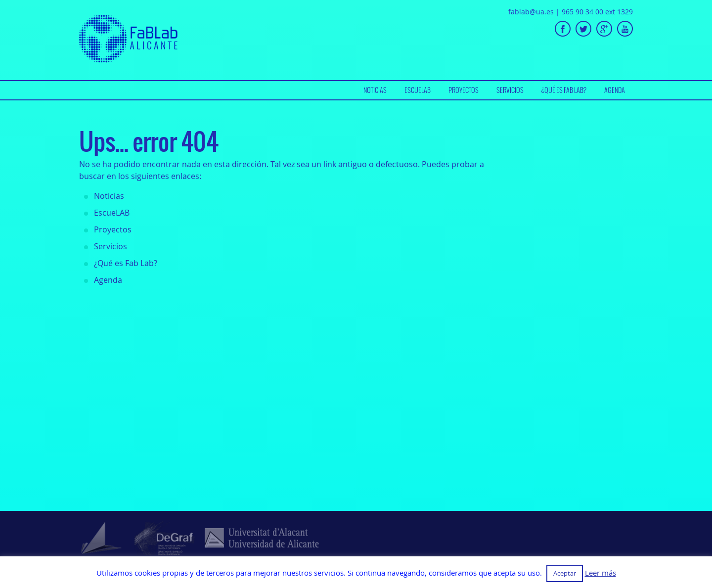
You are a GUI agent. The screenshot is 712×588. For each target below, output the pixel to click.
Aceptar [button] (565, 573)
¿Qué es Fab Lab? (564, 90)
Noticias (375, 90)
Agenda (615, 90)
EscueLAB (418, 90)
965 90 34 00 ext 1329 (597, 12)
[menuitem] (375, 90)
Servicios (510, 90)
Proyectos (464, 90)
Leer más (601, 573)
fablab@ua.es (531, 12)
